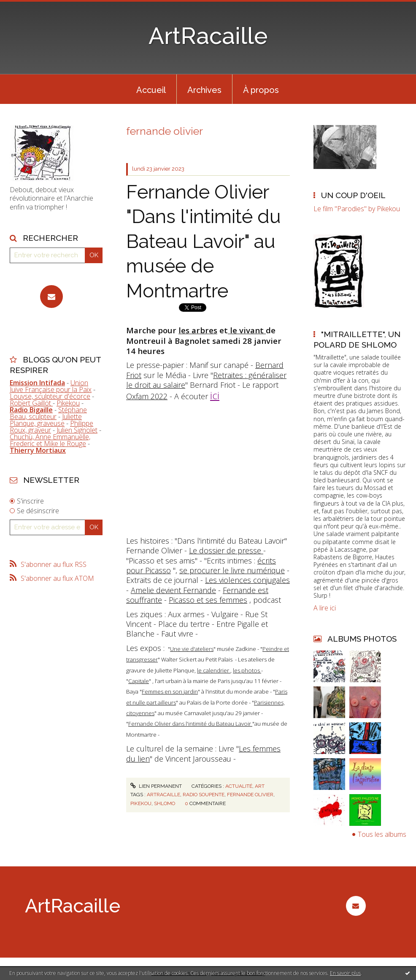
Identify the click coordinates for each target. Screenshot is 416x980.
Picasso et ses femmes (208, 600)
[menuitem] (151, 89)
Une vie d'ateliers (192, 649)
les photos (247, 670)
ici (215, 395)
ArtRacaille (208, 36)
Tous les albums (382, 834)
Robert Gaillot (31, 403)
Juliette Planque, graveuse (46, 420)
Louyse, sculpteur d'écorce (50, 396)
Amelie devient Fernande (173, 590)
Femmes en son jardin (170, 691)
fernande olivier (250, 795)
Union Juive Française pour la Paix (51, 386)
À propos (261, 90)
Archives (204, 90)
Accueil (151, 90)
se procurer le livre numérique (232, 570)
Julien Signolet (77, 430)
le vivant (247, 330)
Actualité (239, 786)
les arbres (198, 330)
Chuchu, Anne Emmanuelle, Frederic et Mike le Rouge (50, 440)
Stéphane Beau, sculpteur (48, 413)
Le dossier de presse (226, 550)
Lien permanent (156, 786)
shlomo (165, 803)
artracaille (163, 795)
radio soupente (204, 795)
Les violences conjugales (247, 580)
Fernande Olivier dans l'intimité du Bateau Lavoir (190, 724)
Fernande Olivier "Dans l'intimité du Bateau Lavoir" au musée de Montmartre (204, 241)
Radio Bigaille (31, 410)
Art (260, 786)
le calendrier (214, 670)
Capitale (139, 681)
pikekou (141, 803)
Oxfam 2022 (147, 396)
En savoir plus (345, 973)
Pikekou (68, 403)
